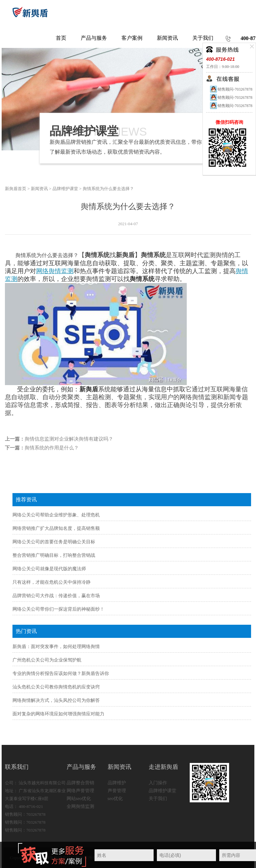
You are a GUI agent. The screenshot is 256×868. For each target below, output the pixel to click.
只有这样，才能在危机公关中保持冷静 (52, 582)
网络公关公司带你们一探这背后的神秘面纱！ (58, 609)
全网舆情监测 (80, 806)
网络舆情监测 (55, 271)
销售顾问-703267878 (231, 89)
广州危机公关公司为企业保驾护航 (47, 660)
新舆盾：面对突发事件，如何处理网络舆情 (56, 647)
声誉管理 (117, 791)
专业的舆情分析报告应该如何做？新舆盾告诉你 (61, 673)
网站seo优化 (79, 799)
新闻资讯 (39, 189)
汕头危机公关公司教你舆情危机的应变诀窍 (56, 687)
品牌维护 (117, 783)
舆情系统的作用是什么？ (52, 448)
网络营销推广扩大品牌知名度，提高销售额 (56, 528)
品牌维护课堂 (65, 189)
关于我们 (158, 799)
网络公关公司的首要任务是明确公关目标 (54, 542)
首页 (61, 38)
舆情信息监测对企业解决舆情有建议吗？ (69, 439)
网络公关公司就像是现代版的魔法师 (49, 569)
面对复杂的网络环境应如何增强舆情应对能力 (58, 714)
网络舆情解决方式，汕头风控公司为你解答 (56, 700)
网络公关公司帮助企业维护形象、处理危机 (56, 515)
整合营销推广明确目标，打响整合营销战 (54, 555)
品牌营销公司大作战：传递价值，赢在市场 (56, 596)
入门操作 (158, 783)
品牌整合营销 (80, 783)
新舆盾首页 (16, 189)
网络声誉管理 (80, 791)
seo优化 (115, 799)
